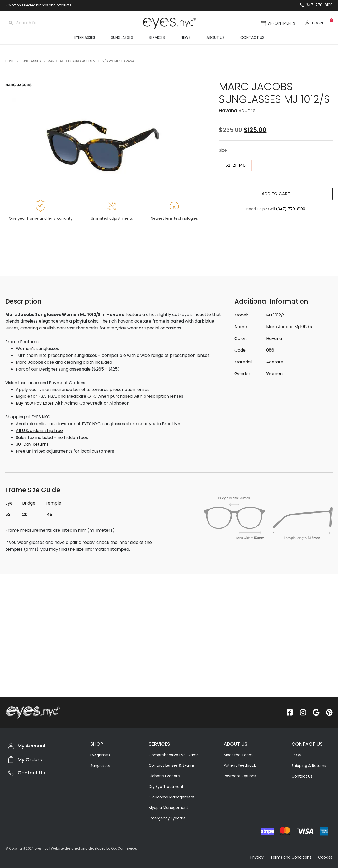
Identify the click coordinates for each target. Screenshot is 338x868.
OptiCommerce (124, 848)
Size (223, 150)
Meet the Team (238, 755)
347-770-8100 (319, 5)
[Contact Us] (11, 773)
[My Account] (11, 746)
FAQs (296, 755)
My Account (32, 746)
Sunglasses (122, 37)
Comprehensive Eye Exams (174, 755)
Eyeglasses (84, 37)
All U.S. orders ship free (39, 431)
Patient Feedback (240, 765)
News (186, 37)
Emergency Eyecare (167, 818)
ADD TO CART (276, 194)
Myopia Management (168, 808)
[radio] (235, 165)
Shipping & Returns (309, 766)
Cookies (325, 857)
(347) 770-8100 (291, 209)
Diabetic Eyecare (164, 776)
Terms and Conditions (291, 857)
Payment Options (240, 776)
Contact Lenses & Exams (172, 765)
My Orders (30, 759)
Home (10, 61)
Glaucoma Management (172, 797)
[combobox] (45, 23)
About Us (215, 37)
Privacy (257, 857)
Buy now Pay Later (35, 403)
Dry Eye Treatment (166, 787)
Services (157, 37)
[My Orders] (11, 760)
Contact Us (252, 37)
